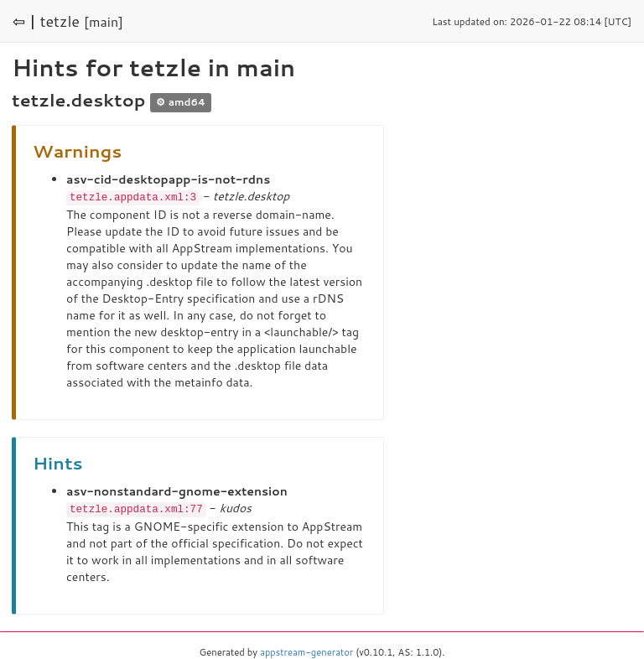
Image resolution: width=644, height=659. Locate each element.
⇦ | (24, 21)
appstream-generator (306, 651)
